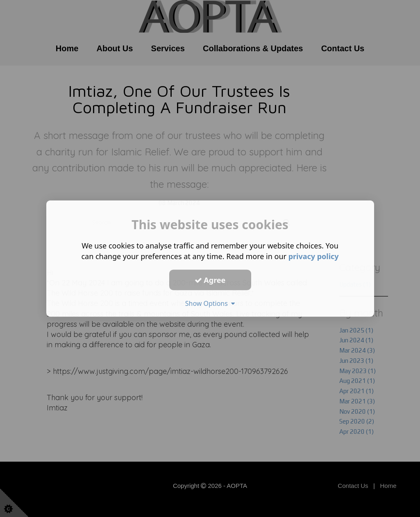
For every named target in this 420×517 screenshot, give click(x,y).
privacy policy (314, 256)
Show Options (210, 303)
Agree (210, 280)
